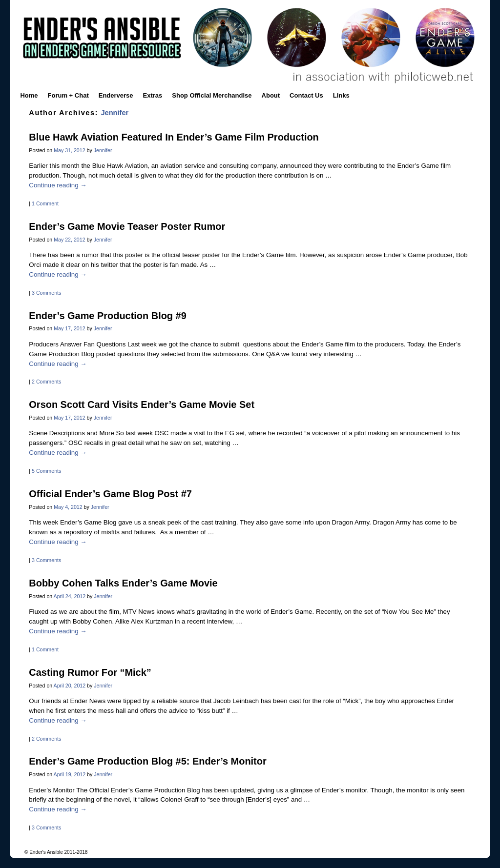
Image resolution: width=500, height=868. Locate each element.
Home (29, 95)
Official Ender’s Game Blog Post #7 (110, 494)
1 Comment (45, 203)
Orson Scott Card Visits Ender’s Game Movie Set (142, 404)
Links (341, 95)
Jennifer (115, 113)
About (271, 95)
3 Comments (46, 293)
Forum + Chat (68, 95)
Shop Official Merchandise (212, 95)
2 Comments (46, 382)
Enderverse (116, 95)
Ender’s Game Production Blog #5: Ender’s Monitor (147, 761)
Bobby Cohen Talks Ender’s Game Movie (123, 583)
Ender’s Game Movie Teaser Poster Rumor (127, 226)
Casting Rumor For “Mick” (90, 672)
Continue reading (58, 185)
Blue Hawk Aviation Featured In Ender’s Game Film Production (174, 137)
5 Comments (46, 471)
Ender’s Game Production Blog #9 (107, 316)
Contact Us (306, 95)
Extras (153, 95)
